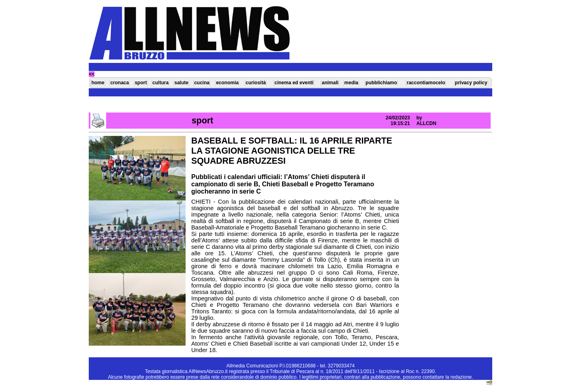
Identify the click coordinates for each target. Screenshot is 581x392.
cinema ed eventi (294, 83)
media (351, 83)
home (98, 83)
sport (141, 83)
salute (181, 83)
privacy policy (471, 83)
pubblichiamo (381, 83)
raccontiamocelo (426, 83)
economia (227, 83)
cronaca (119, 83)
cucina (202, 83)
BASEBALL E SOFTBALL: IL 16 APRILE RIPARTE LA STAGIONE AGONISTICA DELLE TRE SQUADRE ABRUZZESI (292, 151)
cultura (161, 83)
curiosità (256, 83)
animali (330, 83)
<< (92, 74)
